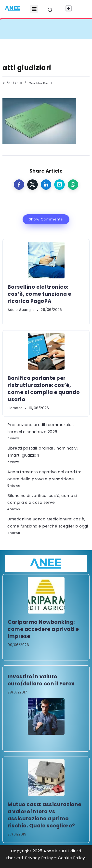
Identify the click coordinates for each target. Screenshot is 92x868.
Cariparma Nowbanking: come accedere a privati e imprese (43, 629)
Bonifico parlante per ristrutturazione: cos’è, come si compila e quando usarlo (44, 389)
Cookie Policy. (72, 858)
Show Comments (46, 219)
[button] (34, 9)
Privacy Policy (39, 858)
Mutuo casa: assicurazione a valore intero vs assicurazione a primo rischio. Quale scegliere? (45, 815)
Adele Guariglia (21, 310)
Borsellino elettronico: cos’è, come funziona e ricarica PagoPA (39, 294)
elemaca (15, 408)
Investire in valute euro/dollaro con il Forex (41, 680)
